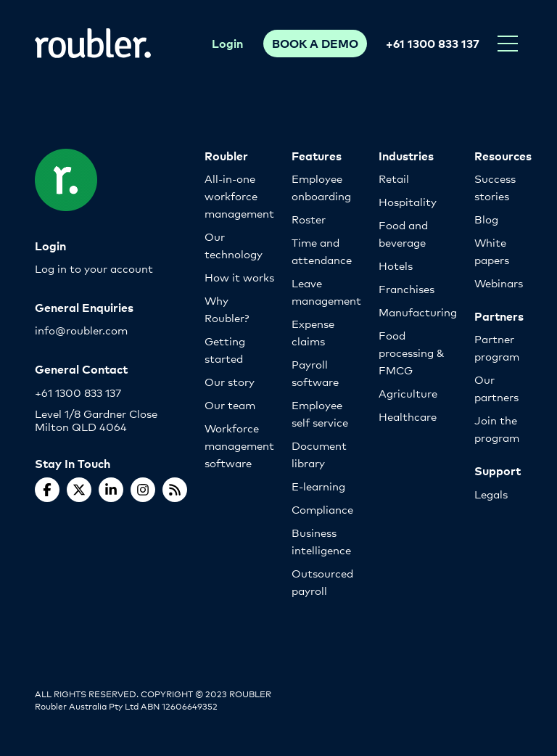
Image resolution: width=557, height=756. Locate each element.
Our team (230, 404)
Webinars (499, 283)
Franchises (407, 288)
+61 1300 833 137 (433, 43)
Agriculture (408, 393)
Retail (394, 178)
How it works (239, 277)
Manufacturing (418, 312)
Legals (491, 494)
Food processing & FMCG (412, 352)
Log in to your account (94, 268)
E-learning (318, 486)
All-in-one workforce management (239, 196)
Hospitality (408, 201)
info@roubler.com (81, 330)
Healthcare (408, 416)
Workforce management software (239, 445)
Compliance (322, 509)
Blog (486, 219)
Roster (309, 219)
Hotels (396, 265)
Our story (230, 381)
